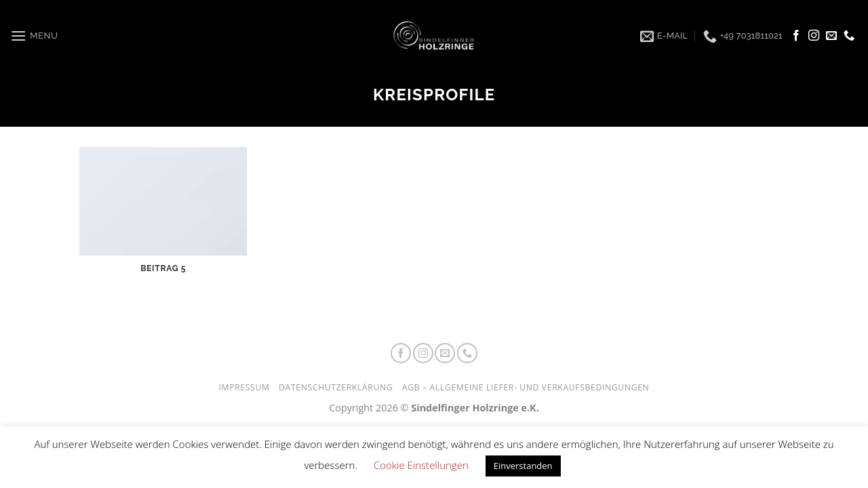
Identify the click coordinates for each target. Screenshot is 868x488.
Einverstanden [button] (523, 466)
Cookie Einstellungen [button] (421, 465)
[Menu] (34, 36)
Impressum (244, 387)
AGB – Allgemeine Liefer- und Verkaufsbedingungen (526, 387)
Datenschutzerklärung (336, 387)
